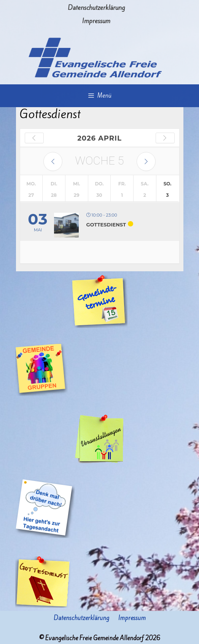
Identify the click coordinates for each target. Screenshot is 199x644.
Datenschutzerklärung (96, 8)
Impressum (96, 21)
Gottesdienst (106, 225)
